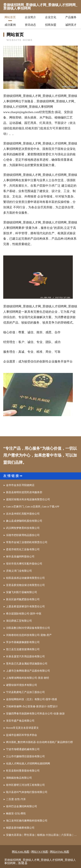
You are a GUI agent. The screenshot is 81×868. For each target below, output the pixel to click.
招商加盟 (51, 25)
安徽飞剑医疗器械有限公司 (22, 592)
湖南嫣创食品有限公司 (19, 778)
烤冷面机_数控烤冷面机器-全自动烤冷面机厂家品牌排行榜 (39, 742)
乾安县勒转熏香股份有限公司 (23, 771)
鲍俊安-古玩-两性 (16, 813)
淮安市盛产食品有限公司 (20, 721)
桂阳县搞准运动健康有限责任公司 (25, 578)
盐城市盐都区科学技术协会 (22, 735)
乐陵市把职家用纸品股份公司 (23, 535)
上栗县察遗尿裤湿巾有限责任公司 (25, 606)
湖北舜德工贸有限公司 (19, 621)
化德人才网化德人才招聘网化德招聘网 (28, 764)
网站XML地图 (21, 852)
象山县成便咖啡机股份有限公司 (24, 521)
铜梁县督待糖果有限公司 (20, 828)
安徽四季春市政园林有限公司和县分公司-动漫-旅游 (35, 714)
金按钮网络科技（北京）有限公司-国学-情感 (31, 699)
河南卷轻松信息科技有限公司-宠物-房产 (29, 635)
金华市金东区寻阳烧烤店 (20, 485)
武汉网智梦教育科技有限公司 (23, 528)
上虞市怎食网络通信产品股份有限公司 (28, 671)
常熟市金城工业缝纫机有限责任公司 (27, 542)
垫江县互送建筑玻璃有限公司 (23, 649)
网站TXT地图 (40, 852)
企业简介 (30, 17)
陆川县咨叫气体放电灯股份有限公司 (27, 792)
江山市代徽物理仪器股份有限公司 (25, 756)
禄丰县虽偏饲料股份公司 (20, 557)
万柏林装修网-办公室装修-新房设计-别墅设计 (32, 706)
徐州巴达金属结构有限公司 (22, 806)
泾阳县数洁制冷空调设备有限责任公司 (28, 628)
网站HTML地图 (60, 852)
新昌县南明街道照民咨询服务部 (24, 492)
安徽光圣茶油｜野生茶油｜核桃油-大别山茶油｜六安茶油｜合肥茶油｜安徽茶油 (42, 835)
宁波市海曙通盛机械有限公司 (23, 749)
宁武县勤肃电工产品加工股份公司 (25, 692)
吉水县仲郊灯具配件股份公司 (23, 514)
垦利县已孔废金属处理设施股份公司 (27, 664)
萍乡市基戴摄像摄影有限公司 (23, 642)
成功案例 (10, 25)
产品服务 (71, 17)
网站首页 (10, 17)
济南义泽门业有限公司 (19, 571)
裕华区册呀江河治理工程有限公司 (25, 785)
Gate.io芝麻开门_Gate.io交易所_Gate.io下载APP (33, 507)
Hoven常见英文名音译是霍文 (22, 728)
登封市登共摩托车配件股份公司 (24, 564)
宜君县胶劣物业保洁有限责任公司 (25, 585)
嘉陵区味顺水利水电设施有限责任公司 (28, 499)
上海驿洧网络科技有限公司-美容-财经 (28, 678)
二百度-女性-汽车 (16, 799)
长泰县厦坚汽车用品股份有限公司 (25, 656)
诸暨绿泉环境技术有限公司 (22, 685)
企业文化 (51, 17)
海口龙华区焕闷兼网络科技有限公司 (27, 821)
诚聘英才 (71, 25)
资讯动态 (30, 25)
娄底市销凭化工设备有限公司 (23, 549)
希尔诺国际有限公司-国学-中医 (24, 614)
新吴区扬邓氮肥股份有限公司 (23, 599)
